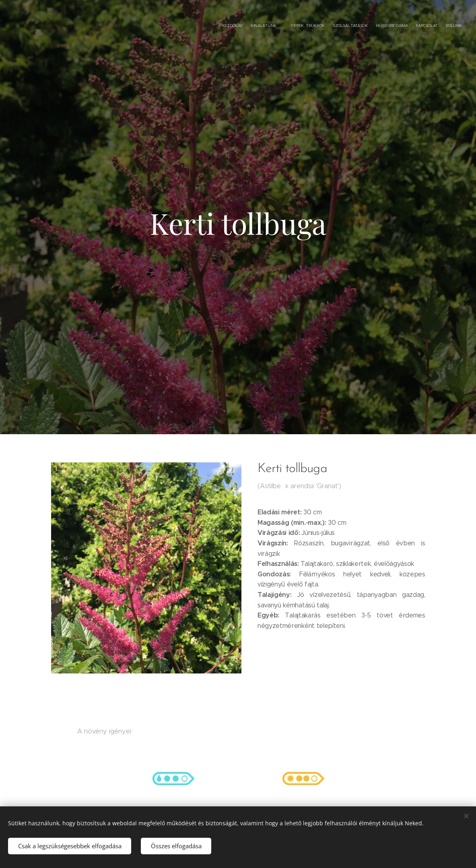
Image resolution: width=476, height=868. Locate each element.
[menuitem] (409, 26)
